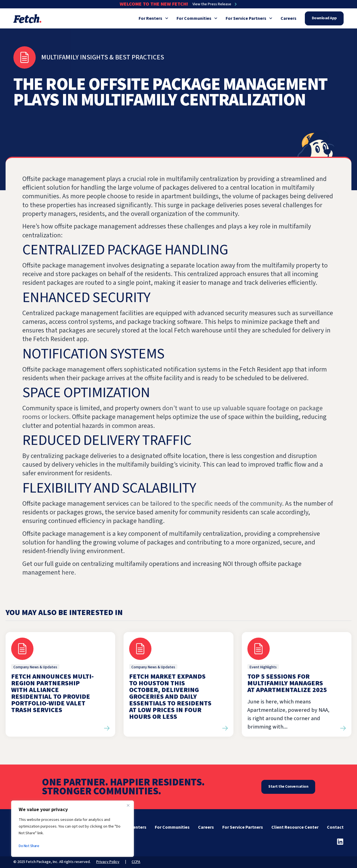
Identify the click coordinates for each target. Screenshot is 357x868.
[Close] (128, 805)
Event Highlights (263, 667)
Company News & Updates (35, 667)
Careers (289, 18)
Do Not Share (29, 846)
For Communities (197, 18)
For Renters (153, 18)
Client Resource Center (295, 827)
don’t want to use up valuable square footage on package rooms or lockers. (173, 413)
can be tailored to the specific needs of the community (205, 504)
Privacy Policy (108, 862)
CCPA (136, 862)
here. (69, 572)
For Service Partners (249, 18)
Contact (335, 827)
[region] (73, 829)
